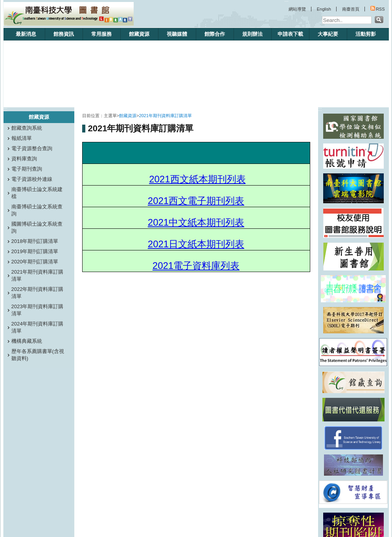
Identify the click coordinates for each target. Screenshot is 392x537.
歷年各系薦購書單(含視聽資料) (38, 355)
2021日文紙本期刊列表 (196, 244)
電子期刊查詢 (27, 169)
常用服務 (101, 34)
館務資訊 (64, 34)
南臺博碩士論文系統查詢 (37, 210)
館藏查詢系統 (27, 128)
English (324, 9)
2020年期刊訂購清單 (35, 262)
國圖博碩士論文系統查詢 (37, 227)
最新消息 (26, 34)
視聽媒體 (177, 34)
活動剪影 (366, 34)
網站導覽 (297, 9)
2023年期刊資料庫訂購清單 (38, 310)
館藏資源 (139, 34)
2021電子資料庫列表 (196, 266)
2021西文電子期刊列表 (196, 201)
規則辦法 (252, 34)
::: (6, 26)
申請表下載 (290, 34)
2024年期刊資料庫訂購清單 (38, 327)
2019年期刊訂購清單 (35, 251)
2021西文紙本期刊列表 (197, 179)
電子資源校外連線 (32, 179)
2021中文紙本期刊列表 (196, 222)
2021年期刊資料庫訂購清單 (38, 275)
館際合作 (215, 34)
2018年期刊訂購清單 (35, 241)
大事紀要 (328, 34)
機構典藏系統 (27, 341)
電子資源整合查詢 (32, 148)
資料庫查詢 (24, 159)
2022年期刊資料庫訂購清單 (38, 293)
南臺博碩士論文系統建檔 (37, 193)
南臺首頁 (351, 9)
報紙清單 (22, 138)
